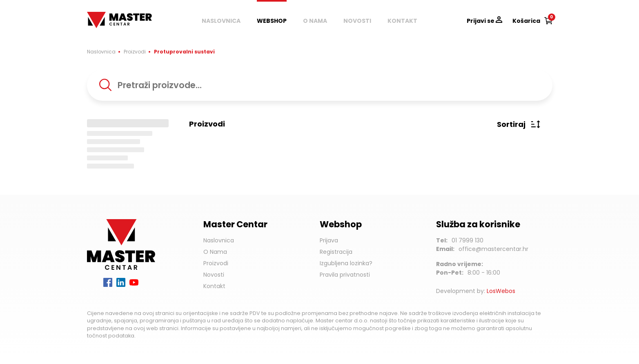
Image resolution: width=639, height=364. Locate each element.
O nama (315, 21)
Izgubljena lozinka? (346, 263)
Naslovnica (221, 21)
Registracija (336, 252)
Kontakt (402, 21)
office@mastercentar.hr (493, 249)
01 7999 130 (468, 240)
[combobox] (320, 85)
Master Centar (111, 16)
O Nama (215, 252)
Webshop (272, 21)
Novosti (357, 21)
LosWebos (501, 291)
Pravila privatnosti (345, 275)
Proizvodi (135, 52)
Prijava (329, 240)
